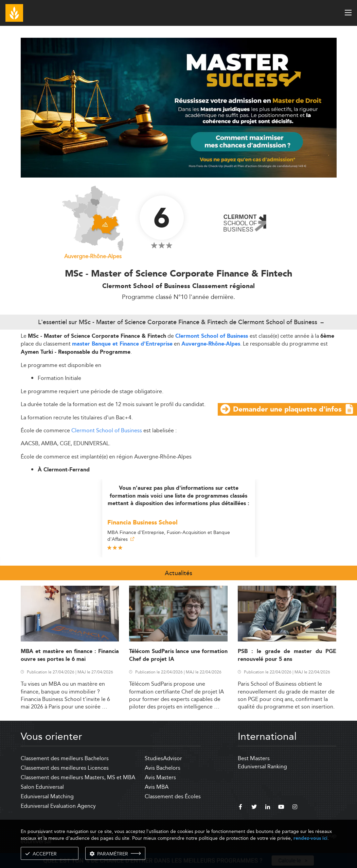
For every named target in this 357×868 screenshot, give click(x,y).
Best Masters (254, 758)
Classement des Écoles (173, 796)
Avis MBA (157, 787)
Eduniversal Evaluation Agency (58, 806)
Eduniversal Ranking (262, 766)
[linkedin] (268, 808)
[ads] (179, 107)
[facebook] (240, 808)
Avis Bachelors (163, 768)
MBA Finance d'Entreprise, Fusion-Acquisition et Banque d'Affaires (169, 536)
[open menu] (348, 13)
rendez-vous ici (310, 838)
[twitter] (254, 808)
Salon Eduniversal (42, 787)
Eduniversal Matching (47, 796)
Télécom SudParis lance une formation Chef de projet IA (178, 655)
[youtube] (281, 808)
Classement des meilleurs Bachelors (65, 758)
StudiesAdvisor (163, 758)
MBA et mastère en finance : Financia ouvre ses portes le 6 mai (70, 655)
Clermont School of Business (212, 336)
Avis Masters (160, 777)
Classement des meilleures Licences (65, 768)
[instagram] (295, 808)
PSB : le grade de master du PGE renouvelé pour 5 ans (287, 655)
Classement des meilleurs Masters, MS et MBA (78, 777)
